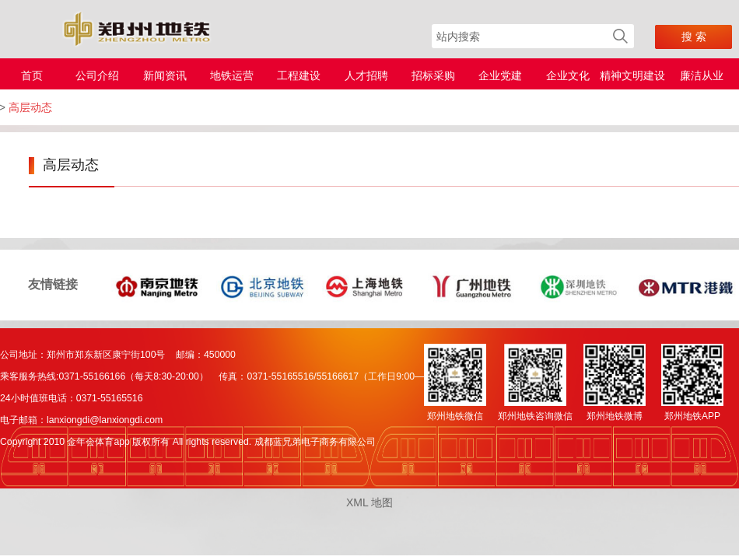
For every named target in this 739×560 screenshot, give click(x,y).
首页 (32, 75)
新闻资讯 (165, 75)
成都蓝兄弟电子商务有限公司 (315, 442)
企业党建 (500, 75)
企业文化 (568, 75)
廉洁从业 (702, 75)
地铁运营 (232, 75)
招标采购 (433, 75)
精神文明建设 (632, 75)
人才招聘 (366, 75)
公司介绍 (97, 75)
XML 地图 (369, 502)
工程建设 (299, 75)
